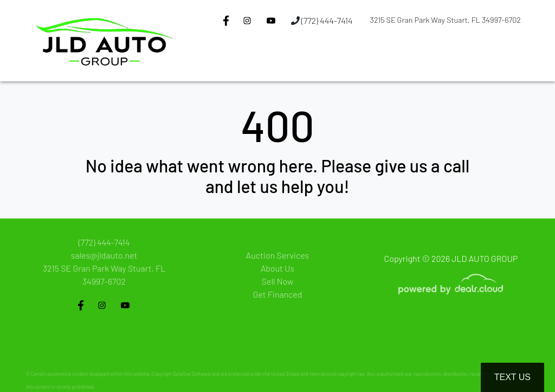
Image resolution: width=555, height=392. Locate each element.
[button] (234, 61)
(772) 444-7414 (322, 20)
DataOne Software (192, 374)
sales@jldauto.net (104, 255)
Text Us (512, 377)
